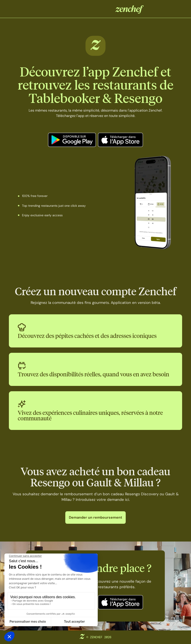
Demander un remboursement (95, 517)
